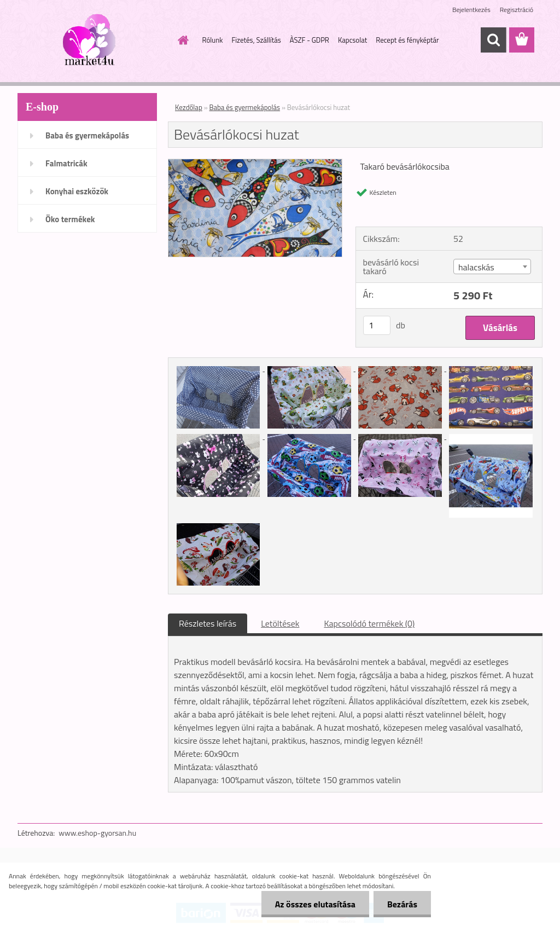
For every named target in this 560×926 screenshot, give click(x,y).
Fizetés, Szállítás (256, 40)
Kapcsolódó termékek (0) (369, 623)
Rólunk (213, 40)
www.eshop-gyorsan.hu (97, 833)
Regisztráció (517, 10)
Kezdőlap (189, 107)
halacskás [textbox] (476, 267)
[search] (493, 40)
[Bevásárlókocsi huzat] (255, 164)
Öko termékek (70, 219)
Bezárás (402, 904)
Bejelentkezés (471, 10)
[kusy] (377, 325)
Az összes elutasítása (315, 904)
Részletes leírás (208, 623)
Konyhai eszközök (77, 191)
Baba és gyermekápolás (87, 135)
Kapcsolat (352, 40)
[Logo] (93, 40)
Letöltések (280, 623)
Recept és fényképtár (407, 40)
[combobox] (492, 267)
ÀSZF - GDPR (310, 40)
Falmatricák (66, 163)
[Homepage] (182, 40)
